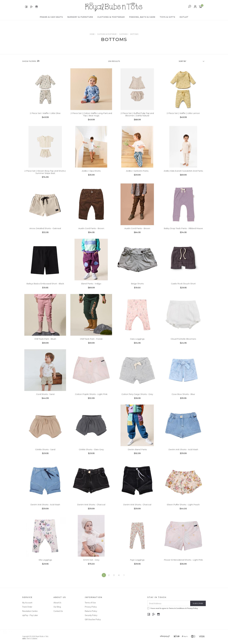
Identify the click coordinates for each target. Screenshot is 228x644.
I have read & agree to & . (173, 608)
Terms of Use (90, 603)
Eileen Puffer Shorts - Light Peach (183, 509)
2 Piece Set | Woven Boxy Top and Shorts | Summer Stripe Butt (45, 176)
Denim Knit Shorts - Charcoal (91, 509)
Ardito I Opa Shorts (91, 175)
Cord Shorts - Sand (45, 398)
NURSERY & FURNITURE (80, 17)
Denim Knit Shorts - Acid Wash (183, 453)
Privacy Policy (91, 607)
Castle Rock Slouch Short (183, 288)
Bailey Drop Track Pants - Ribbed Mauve (183, 232)
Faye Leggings (137, 564)
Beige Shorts (137, 288)
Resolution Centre (30, 611)
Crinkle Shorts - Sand (45, 453)
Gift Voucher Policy (93, 619)
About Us (57, 603)
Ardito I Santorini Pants (137, 175)
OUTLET (184, 17)
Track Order (27, 607)
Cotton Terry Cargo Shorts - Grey (137, 398)
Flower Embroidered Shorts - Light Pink (183, 564)
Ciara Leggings (137, 343)
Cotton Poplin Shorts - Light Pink (91, 398)
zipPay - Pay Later (30, 615)
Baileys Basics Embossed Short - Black (45, 288)
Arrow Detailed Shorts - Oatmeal (45, 232)
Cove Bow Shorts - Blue (183, 398)
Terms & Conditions (177, 608)
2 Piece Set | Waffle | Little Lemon (183, 113)
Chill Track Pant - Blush (45, 343)
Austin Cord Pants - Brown (91, 232)
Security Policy (91, 615)
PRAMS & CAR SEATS (51, 17)
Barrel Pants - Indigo (91, 288)
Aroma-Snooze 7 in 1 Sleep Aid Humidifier (24, 632)
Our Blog (57, 607)
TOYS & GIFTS (167, 17)
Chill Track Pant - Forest (91, 343)
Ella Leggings (45, 564)
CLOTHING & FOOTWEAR (111, 17)
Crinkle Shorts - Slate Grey (91, 453)
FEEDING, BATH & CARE (142, 17)
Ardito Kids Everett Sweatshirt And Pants (183, 175)
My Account (27, 603)
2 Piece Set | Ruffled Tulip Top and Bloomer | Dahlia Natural (137, 114)
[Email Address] (169, 603)
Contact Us (58, 611)
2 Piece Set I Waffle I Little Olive (45, 113)
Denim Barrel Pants (137, 453)
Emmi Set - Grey (91, 564)
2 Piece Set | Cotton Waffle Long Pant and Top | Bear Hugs (91, 114)
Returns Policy (91, 611)
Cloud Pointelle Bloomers (183, 343)
